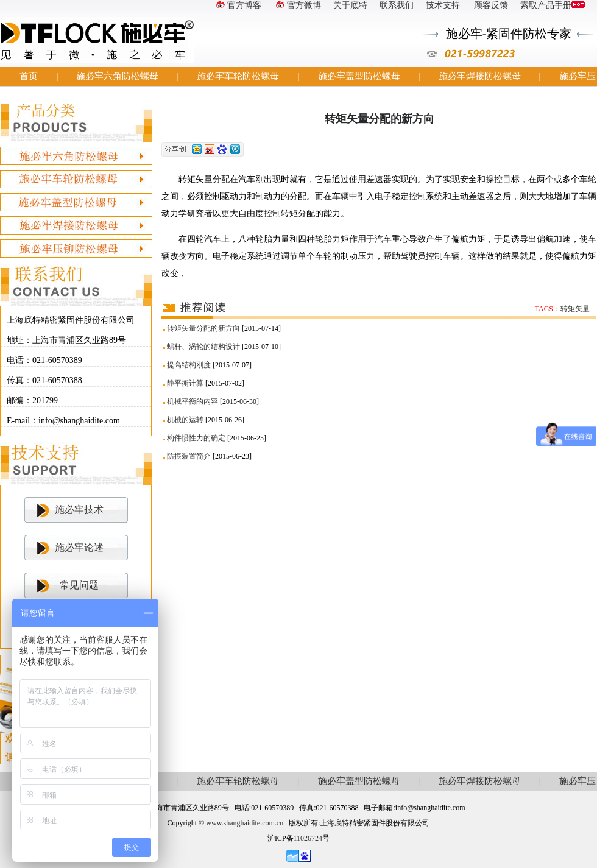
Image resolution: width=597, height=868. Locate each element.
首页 (29, 76)
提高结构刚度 (189, 365)
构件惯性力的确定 (196, 438)
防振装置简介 (189, 456)
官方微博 (297, 5)
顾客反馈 (490, 5)
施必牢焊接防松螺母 (480, 76)
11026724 (308, 838)
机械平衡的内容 (193, 401)
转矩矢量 (575, 309)
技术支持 (443, 5)
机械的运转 (185, 420)
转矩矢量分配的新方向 (203, 328)
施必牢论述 (79, 547)
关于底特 (350, 5)
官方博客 (238, 5)
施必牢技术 (79, 510)
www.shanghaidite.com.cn (245, 823)
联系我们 (397, 5)
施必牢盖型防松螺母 (359, 76)
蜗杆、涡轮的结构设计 (203, 347)
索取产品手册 (553, 5)
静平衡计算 (185, 383)
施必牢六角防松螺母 (117, 76)
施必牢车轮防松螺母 (238, 76)
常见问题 (79, 585)
